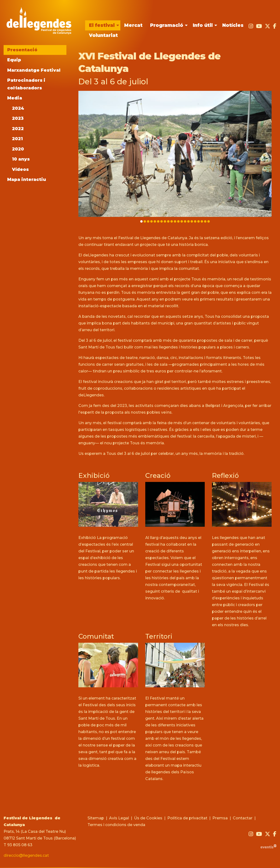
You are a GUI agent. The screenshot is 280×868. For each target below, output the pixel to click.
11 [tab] (175, 221)
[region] (175, 157)
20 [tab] (205, 221)
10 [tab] (172, 221)
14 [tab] (185, 221)
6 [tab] (158, 221)
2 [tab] (145, 221)
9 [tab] (168, 221)
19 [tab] (202, 221)
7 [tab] (162, 221)
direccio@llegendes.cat (26, 856)
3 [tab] (148, 221)
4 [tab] (152, 221)
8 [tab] (165, 221)
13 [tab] (182, 221)
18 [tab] (198, 221)
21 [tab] (209, 221)
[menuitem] (103, 25)
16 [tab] (192, 221)
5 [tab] (155, 221)
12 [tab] (178, 221)
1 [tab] (141, 221)
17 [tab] (195, 221)
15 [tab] (188, 221)
